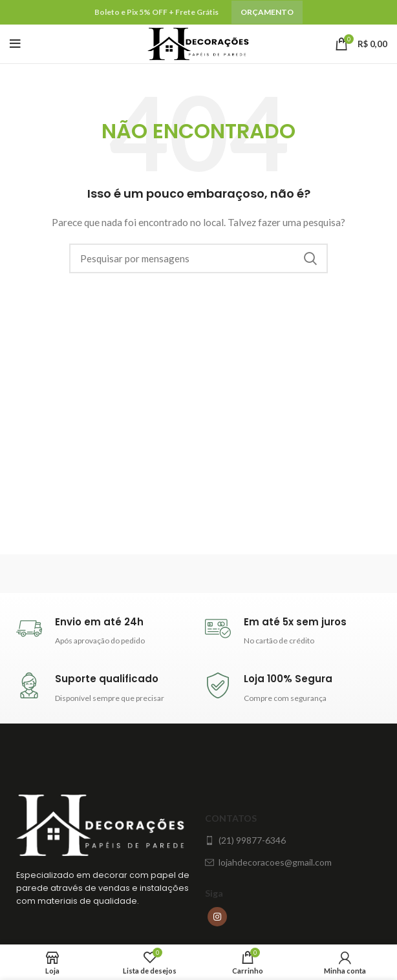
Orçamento (267, 12)
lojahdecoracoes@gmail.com (268, 862)
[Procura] (198, 258)
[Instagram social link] (217, 917)
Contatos (231, 818)
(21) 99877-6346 (245, 840)
